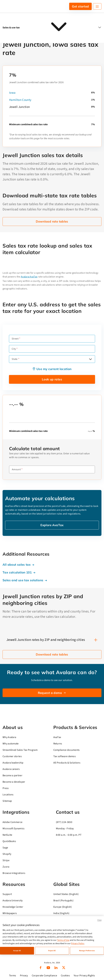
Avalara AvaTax (29, 277)
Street (15, 339)
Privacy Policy (78, 944)
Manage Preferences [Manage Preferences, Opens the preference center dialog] (87, 951)
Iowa (12, 93)
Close (99, 920)
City (14, 349)
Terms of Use (63, 940)
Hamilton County (20, 100)
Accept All (17, 951)
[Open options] (90, 359)
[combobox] (52, 359)
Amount (16, 469)
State (15, 359)
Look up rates (52, 379)
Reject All (52, 951)
